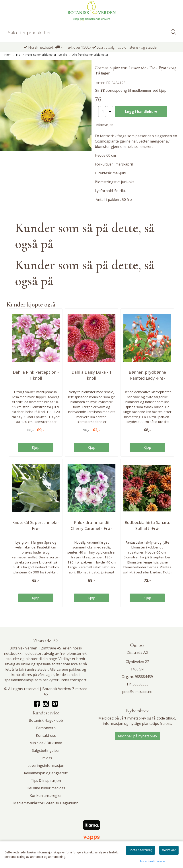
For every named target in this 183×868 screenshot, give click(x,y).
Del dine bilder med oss (46, 788)
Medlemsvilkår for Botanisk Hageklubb (46, 803)
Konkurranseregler (46, 796)
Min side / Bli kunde (46, 743)
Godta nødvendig (140, 850)
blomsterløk (77, 653)
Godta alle (169, 850)
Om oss (46, 758)
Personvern (46, 728)
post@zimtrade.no (137, 692)
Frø (17, 55)
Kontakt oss (46, 735)
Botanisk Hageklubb (46, 720)
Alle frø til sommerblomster (89, 55)
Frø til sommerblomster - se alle (45, 55)
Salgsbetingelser (46, 750)
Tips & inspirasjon (46, 780)
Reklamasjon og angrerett (46, 773)
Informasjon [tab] (104, 125)
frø (62, 653)
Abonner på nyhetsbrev (137, 736)
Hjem (8, 55)
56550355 (140, 684)
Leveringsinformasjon (46, 765)
